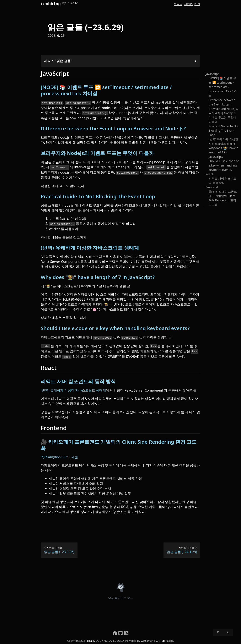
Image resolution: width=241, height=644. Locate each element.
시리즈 (188, 4)
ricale (91, 639)
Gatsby (145, 639)
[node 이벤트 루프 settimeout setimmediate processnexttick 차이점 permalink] (39, 88)
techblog (51, 4)
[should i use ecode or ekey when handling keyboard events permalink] (39, 328)
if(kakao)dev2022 (54, 455)
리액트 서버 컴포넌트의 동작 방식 (78, 380)
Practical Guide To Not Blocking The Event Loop (98, 196)
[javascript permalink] (39, 74)
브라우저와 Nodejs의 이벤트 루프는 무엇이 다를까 (97, 153)
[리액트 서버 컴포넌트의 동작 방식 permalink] (39, 380)
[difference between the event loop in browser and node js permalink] (39, 129)
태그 (197, 4)
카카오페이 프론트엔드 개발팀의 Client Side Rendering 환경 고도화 (119, 443)
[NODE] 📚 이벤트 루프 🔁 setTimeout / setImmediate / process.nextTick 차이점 (106, 91)
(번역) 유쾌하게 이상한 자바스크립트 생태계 (90, 247)
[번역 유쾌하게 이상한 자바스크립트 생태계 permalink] (39, 247)
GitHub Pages (164, 639)
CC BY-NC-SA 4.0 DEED (110, 639)
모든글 (178, 4)
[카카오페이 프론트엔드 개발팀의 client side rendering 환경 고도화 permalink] (39, 440)
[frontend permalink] (39, 426)
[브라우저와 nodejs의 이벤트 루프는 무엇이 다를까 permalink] (39, 153)
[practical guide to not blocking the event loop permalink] (39, 196)
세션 (75, 455)
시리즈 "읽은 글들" (58, 62)
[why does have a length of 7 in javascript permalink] (39, 277)
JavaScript (212, 75)
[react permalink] (39, 366)
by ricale (70, 4)
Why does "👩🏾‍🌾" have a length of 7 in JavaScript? (98, 276)
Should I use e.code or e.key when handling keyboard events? (115, 328)
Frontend (212, 188)
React (209, 175)
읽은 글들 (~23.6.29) (86, 28)
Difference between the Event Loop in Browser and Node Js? (113, 129)
